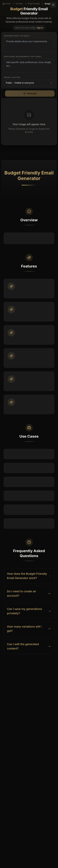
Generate (30, 93)
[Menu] (53, 5)
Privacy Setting (12, 77)
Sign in (40, 28)
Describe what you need (17, 36)
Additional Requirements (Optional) (23, 57)
